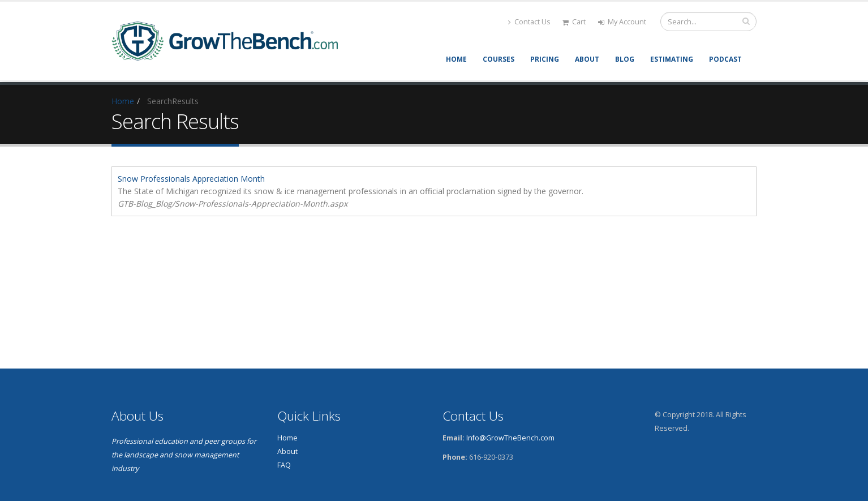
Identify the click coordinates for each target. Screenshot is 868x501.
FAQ (284, 465)
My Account (622, 22)
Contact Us (529, 22)
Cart (574, 22)
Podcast (725, 59)
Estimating (672, 59)
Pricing (545, 59)
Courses (499, 59)
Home (456, 59)
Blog (625, 59)
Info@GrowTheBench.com (510, 438)
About (587, 59)
